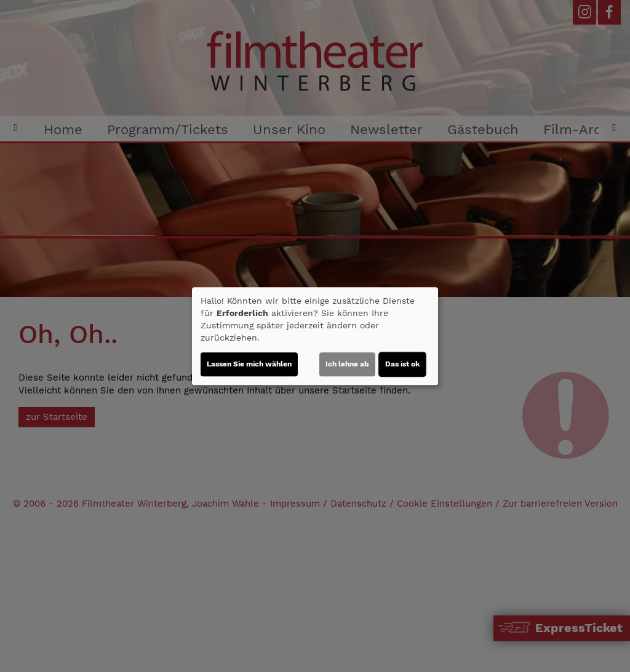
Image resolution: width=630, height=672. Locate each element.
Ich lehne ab (347, 364)
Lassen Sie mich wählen (249, 364)
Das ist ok (402, 364)
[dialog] (315, 336)
